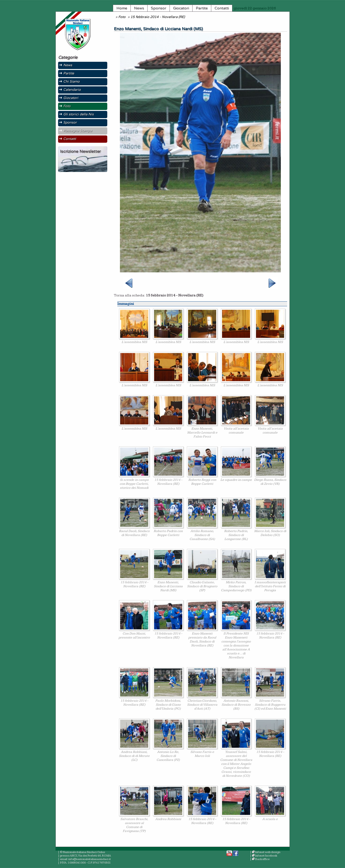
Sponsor (159, 8)
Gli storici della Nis (78, 114)
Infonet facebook (266, 856)
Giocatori (181, 8)
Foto (122, 17)
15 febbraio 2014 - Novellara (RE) (158, 17)
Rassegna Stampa (78, 131)
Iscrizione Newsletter (80, 151)
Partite (202, 8)
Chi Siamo (71, 82)
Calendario (72, 90)
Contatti (222, 8)
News (139, 8)
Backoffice (262, 859)
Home (122, 8)
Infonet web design (268, 852)
